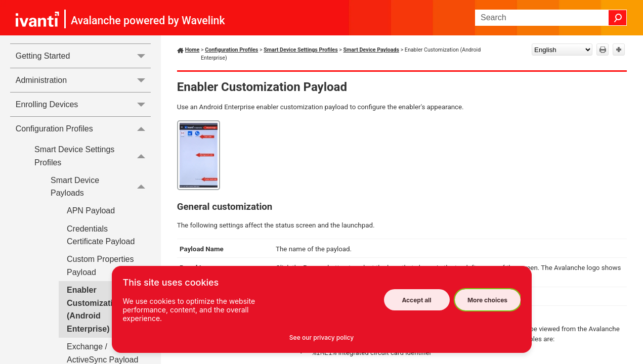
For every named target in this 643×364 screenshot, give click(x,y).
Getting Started (83, 56)
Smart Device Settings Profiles (93, 156)
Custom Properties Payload (100, 266)
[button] (618, 18)
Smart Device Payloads (101, 187)
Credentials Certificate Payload (101, 235)
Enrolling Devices (83, 104)
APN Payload (91, 211)
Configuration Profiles (83, 128)
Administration (83, 80)
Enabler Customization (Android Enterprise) (95, 309)
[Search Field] (551, 18)
